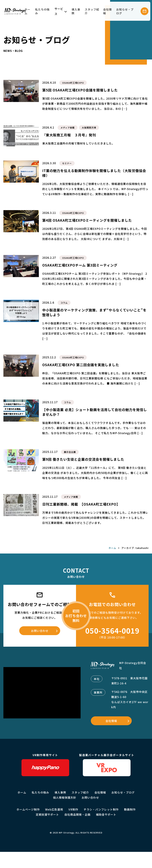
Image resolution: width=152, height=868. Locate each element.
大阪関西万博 (89, 128)
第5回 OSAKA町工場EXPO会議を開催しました (80, 90)
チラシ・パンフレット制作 (101, 809)
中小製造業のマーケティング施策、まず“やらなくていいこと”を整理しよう (94, 312)
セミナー (67, 163)
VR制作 (73, 809)
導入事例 (76, 11)
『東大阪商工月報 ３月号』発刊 (69, 135)
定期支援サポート (47, 814)
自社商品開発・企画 (77, 814)
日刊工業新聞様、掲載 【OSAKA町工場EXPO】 (81, 504)
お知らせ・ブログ (125, 11)
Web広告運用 (54, 809)
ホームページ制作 (28, 809)
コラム (64, 303)
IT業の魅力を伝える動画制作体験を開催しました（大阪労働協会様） (94, 173)
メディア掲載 (68, 128)
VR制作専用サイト (45, 765)
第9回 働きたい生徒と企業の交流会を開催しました (83, 459)
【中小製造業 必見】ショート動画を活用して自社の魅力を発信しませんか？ (95, 412)
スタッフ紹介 (92, 11)
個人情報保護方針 (65, 797)
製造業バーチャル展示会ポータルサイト (107, 765)
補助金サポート (106, 814)
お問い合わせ (40, 631)
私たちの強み (42, 11)
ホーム (27, 11)
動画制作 (130, 809)
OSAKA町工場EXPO (73, 83)
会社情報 (107, 11)
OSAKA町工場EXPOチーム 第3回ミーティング (80, 265)
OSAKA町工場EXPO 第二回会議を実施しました (81, 365)
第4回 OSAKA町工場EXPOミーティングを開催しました (87, 220)
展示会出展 (70, 452)
